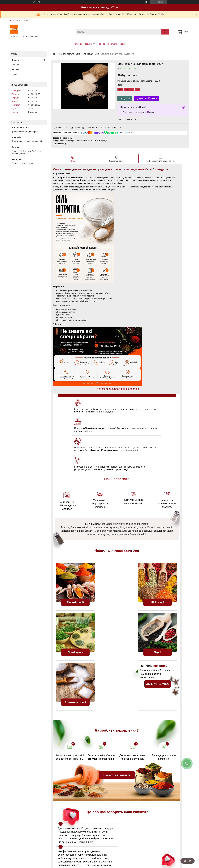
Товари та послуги (65, 54)
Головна (78, 44)
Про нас (101, 44)
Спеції (79, 54)
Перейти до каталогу (117, 742)
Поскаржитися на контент (101, 865)
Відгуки (15, 70)
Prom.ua (113, 863)
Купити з (148, 99)
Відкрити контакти (157, 651)
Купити (126, 99)
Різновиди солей (91, 54)
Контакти (112, 44)
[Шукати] (165, 32)
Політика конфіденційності (122, 865)
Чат (188, 861)
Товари (88, 44)
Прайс (122, 44)
